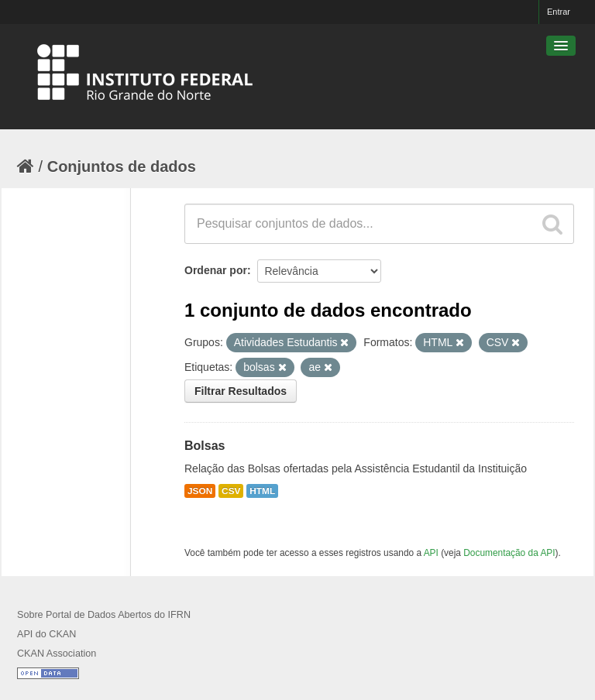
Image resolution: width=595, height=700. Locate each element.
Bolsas (205, 446)
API (431, 553)
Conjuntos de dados (122, 166)
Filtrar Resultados (241, 391)
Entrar (559, 12)
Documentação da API (509, 553)
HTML (262, 491)
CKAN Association (57, 654)
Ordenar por (216, 270)
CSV (231, 491)
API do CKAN (46, 634)
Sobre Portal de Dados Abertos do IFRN (104, 615)
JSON (200, 491)
